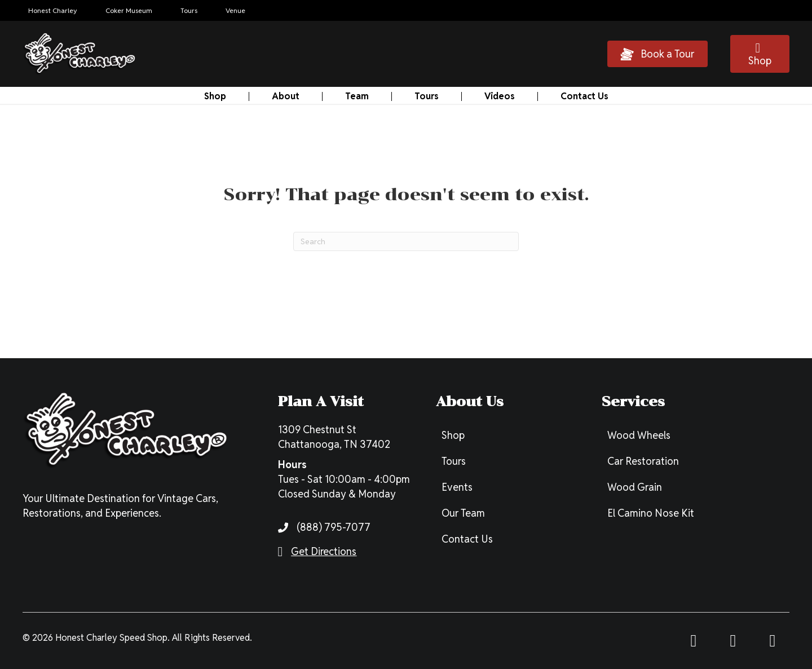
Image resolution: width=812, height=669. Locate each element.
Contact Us (584, 96)
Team (357, 96)
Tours (427, 96)
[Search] (406, 241)
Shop (215, 96)
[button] (657, 54)
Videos (500, 96)
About (286, 96)
